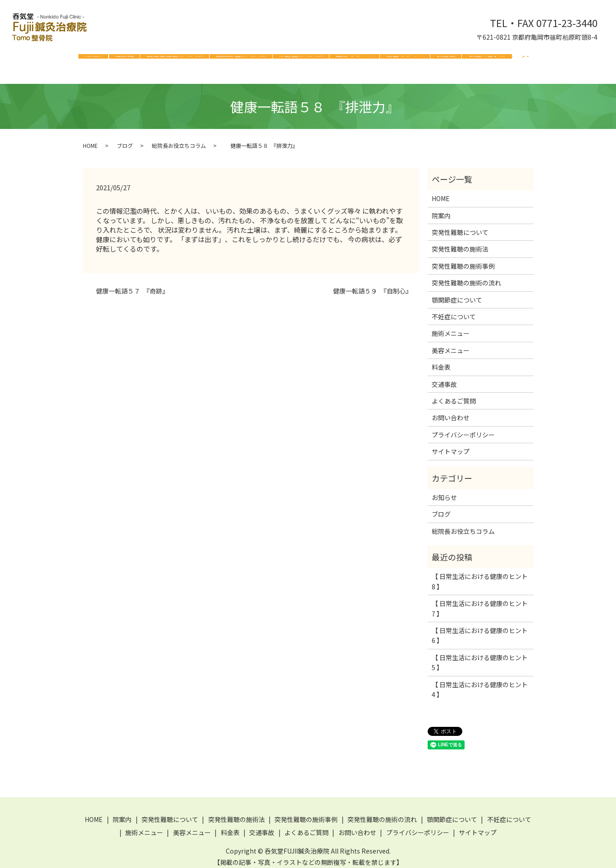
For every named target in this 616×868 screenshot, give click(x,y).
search (525, 62)
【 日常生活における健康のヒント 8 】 (480, 574)
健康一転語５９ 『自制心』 (369, 284)
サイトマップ (451, 445)
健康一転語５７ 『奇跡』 (129, 284)
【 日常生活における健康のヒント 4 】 (480, 683)
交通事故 (444, 377)
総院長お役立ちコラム (179, 139)
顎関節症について (241, 60)
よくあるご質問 (454, 394)
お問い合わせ (487, 60)
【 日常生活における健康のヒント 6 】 (480, 629)
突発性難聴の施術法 (460, 242)
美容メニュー (405, 60)
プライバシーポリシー (463, 428)
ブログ (125, 139)
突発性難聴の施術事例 (463, 259)
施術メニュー (355, 60)
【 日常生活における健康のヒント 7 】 (480, 602)
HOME (93, 60)
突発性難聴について (175, 60)
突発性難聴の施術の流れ (466, 276)
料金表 (446, 60)
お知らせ (444, 491)
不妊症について (301, 60)
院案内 (124, 60)
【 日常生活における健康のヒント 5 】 (480, 656)
